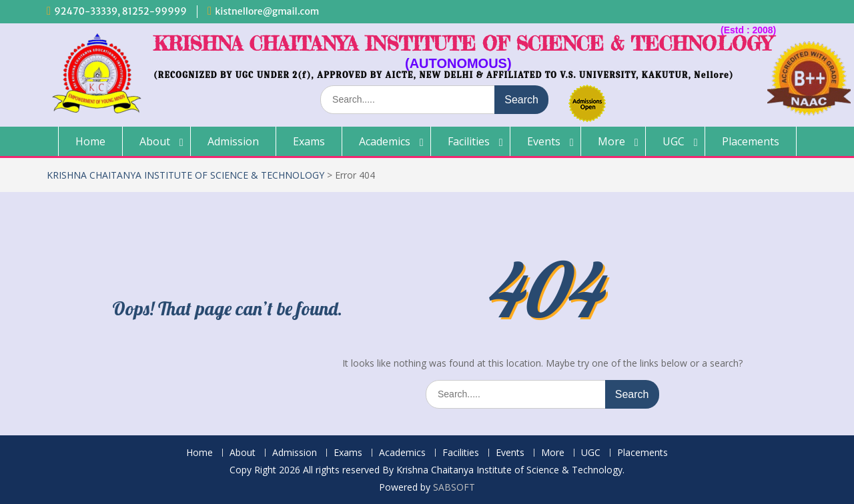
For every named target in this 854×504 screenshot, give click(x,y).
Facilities (469, 141)
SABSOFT (454, 487)
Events (544, 141)
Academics (385, 141)
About (155, 141)
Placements (751, 141)
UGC (674, 141)
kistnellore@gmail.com (267, 11)
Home (90, 141)
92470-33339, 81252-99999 (120, 11)
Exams (309, 141)
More (611, 141)
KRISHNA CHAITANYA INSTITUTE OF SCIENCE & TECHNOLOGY (463, 44)
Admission (233, 141)
